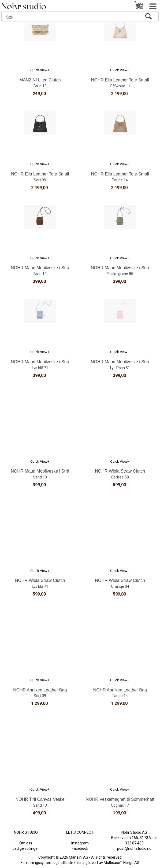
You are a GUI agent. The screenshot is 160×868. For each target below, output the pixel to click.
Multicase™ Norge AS (122, 863)
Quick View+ (40, 70)
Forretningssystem (37, 863)
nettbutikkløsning (73, 863)
